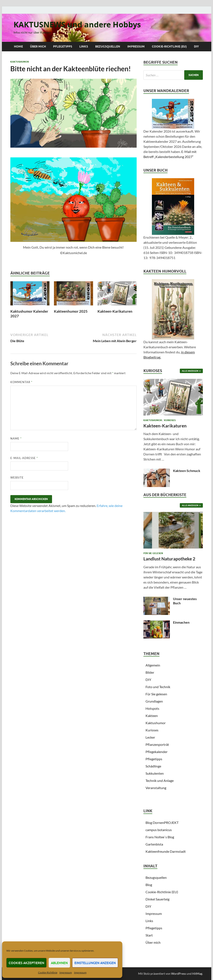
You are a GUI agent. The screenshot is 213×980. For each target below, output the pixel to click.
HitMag (197, 974)
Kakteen (152, 716)
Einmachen (181, 622)
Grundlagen (154, 701)
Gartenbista (154, 844)
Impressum (66, 972)
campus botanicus (159, 830)
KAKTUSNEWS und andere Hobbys (77, 24)
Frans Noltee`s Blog (160, 837)
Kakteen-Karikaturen (115, 311)
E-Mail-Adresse (24, 458)
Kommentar (21, 382)
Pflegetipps (63, 46)
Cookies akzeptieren (26, 963)
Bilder (150, 672)
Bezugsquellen (108, 46)
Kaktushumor (20, 62)
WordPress (179, 974)
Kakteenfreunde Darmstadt (166, 851)
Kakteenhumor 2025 (71, 311)
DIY (196, 46)
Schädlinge (153, 766)
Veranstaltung (156, 788)
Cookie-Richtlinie (48, 972)
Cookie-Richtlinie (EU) (169, 46)
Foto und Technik (158, 687)
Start (149, 935)
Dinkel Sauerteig (157, 899)
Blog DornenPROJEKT (162, 822)
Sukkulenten (155, 773)
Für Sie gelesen (153, 553)
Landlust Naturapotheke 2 (169, 559)
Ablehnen (59, 963)
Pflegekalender (157, 752)
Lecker (150, 737)
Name (16, 438)
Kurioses (170, 420)
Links (84, 46)
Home (18, 46)
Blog (149, 885)
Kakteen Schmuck (187, 471)
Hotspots (152, 708)
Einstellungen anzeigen (95, 963)
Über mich (38, 46)
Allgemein (153, 665)
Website (17, 477)
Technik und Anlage (160, 780)
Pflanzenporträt (157, 744)
